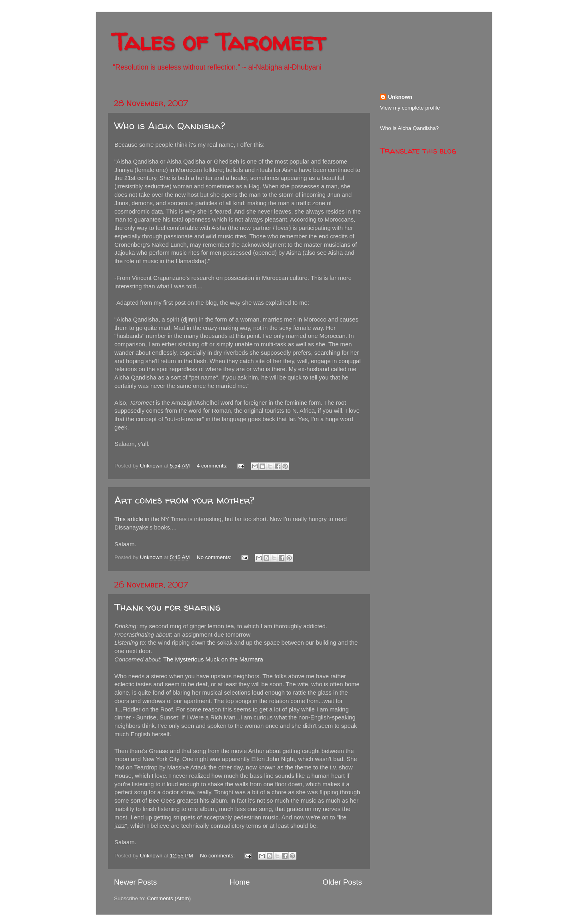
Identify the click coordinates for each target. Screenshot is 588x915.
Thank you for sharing (168, 607)
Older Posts (342, 882)
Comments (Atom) (169, 898)
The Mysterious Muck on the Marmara (213, 659)
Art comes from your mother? (184, 500)
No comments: (215, 557)
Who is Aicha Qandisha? (170, 126)
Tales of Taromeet (219, 42)
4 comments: (213, 466)
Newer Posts (135, 882)
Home (240, 882)
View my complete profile (410, 108)
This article (129, 519)
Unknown (400, 97)
